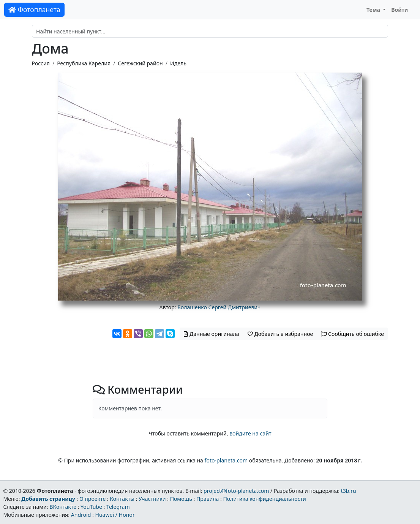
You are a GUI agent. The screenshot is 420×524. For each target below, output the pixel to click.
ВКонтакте (63, 507)
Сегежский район (140, 63)
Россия (41, 63)
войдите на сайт (250, 433)
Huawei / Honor (115, 515)
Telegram (118, 507)
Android (81, 515)
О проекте (92, 499)
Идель (178, 63)
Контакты (122, 499)
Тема (374, 10)
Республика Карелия (84, 63)
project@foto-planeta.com (236, 491)
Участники (152, 499)
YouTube (91, 507)
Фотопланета (34, 9)
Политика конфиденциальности (265, 499)
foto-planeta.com (226, 460)
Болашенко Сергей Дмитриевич (219, 307)
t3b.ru (349, 491)
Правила (208, 499)
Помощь (181, 499)
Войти (399, 10)
